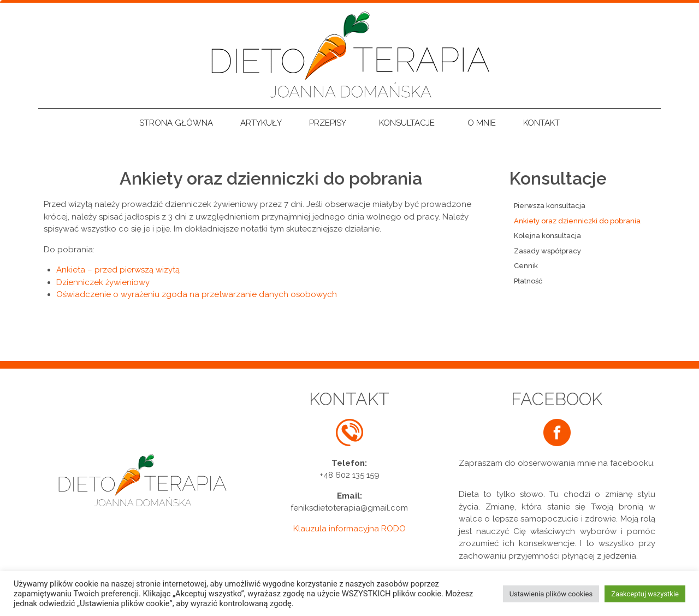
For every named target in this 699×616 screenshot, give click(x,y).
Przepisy (330, 123)
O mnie (482, 123)
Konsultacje (410, 123)
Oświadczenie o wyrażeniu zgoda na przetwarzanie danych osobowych (197, 294)
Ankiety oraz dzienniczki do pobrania (577, 221)
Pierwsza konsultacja (550, 206)
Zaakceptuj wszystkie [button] (645, 594)
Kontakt (541, 123)
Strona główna (176, 123)
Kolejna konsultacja (547, 236)
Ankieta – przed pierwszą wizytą (118, 270)
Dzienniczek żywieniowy (103, 282)
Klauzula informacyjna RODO (349, 529)
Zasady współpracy (547, 251)
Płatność (528, 281)
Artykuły (261, 123)
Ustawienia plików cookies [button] (551, 594)
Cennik (526, 266)
